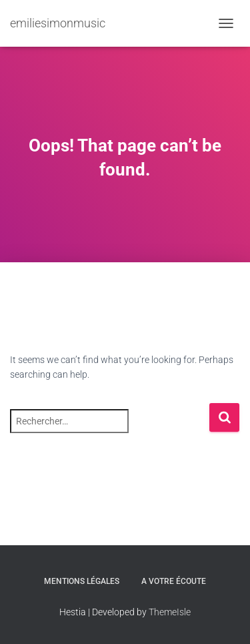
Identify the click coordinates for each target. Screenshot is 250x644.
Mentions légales (82, 581)
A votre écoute (174, 581)
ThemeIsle (170, 612)
